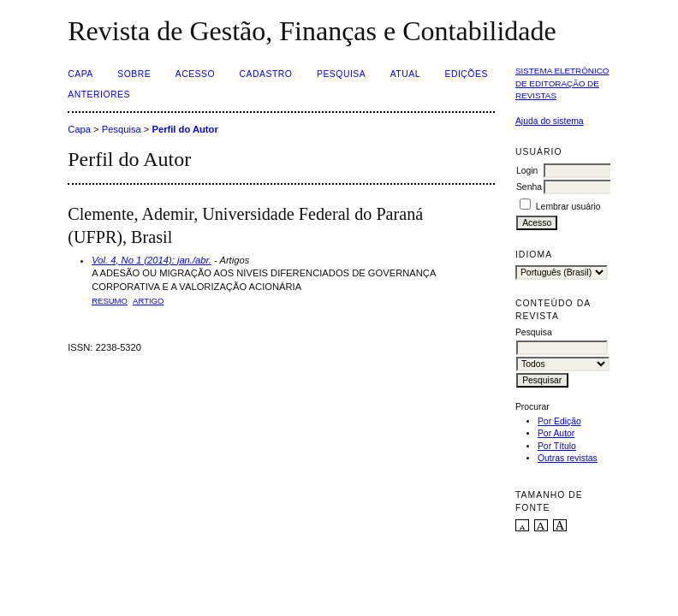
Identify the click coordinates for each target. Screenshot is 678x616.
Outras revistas (568, 458)
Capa (80, 74)
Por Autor (556, 433)
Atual (405, 74)
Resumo (110, 301)
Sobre (134, 74)
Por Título (557, 446)
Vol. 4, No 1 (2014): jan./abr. (152, 260)
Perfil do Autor (184, 129)
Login (527, 171)
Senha (529, 187)
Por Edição (559, 421)
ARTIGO (148, 301)
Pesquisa (341, 74)
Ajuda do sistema (550, 121)
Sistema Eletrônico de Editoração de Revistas (562, 83)
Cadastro (266, 74)
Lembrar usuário (568, 207)
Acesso (195, 74)
